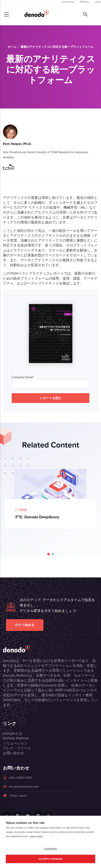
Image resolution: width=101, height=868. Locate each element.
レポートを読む (51, 398)
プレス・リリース (17, 748)
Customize (51, 849)
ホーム (12, 47)
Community (68, 2)
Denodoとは (13, 733)
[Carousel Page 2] (53, 554)
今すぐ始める (25, 625)
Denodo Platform (16, 738)
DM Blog (84, 2)
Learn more (36, 836)
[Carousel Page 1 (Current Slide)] (49, 554)
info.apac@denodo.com (21, 787)
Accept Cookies (50, 859)
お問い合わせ (13, 753)
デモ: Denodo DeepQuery (37, 517)
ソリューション (15, 743)
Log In (98, 2)
